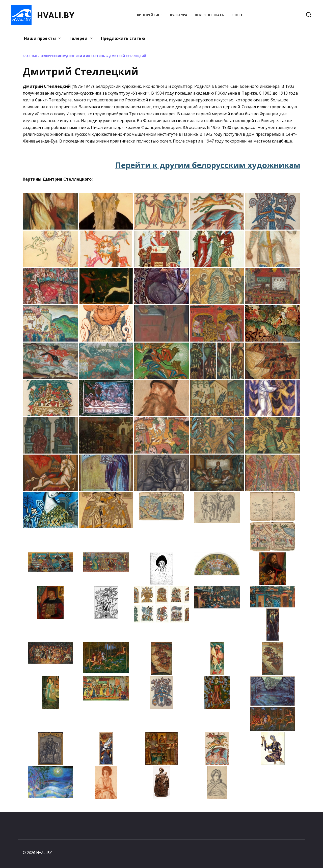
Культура (179, 15)
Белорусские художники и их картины (73, 56)
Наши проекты (40, 38)
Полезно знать (209, 15)
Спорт (237, 15)
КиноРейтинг (150, 15)
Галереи (78, 38)
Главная (30, 56)
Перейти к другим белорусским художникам (208, 165)
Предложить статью (123, 38)
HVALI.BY (56, 15)
